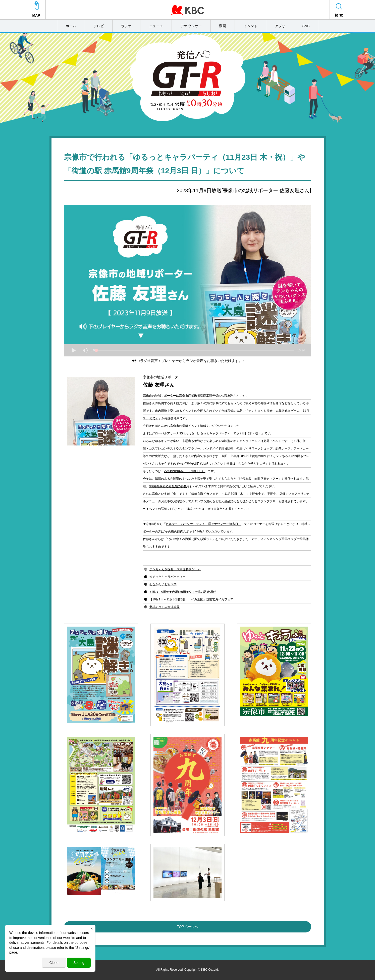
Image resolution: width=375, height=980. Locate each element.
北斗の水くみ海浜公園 (165, 607)
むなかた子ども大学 (252, 464)
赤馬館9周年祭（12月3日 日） (184, 471)
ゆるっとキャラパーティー (168, 577)
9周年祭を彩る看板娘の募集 (168, 486)
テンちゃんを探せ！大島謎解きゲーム (175, 569)
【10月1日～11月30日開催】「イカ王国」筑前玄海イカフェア (192, 599)
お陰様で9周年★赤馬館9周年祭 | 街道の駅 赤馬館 (183, 592)
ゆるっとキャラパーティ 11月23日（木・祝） (229, 433)
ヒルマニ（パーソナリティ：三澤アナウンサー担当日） (203, 524)
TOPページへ (187, 927)
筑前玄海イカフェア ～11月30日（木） (219, 494)
